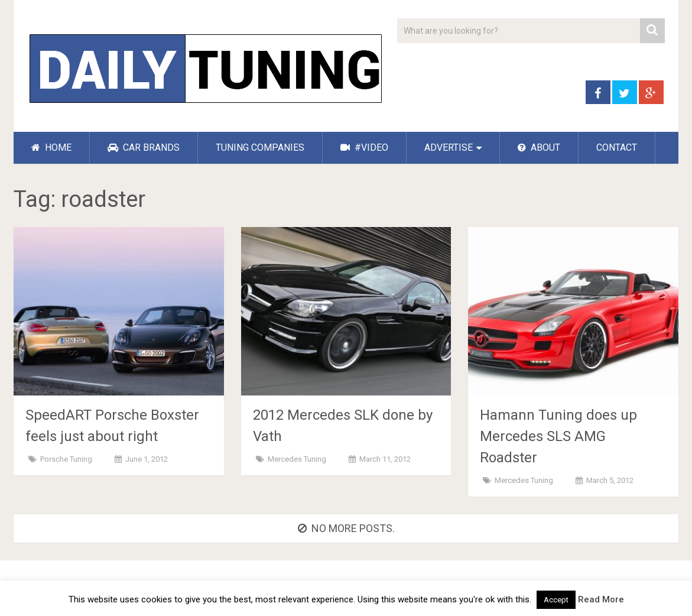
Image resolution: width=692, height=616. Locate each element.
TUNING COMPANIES (260, 147)
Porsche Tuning (66, 459)
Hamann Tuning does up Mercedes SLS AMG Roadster (558, 436)
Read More (601, 599)
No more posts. (346, 528)
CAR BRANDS (144, 147)
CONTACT (617, 147)
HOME (51, 147)
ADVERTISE (449, 147)
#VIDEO (364, 147)
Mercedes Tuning (297, 459)
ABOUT (539, 147)
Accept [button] (556, 600)
